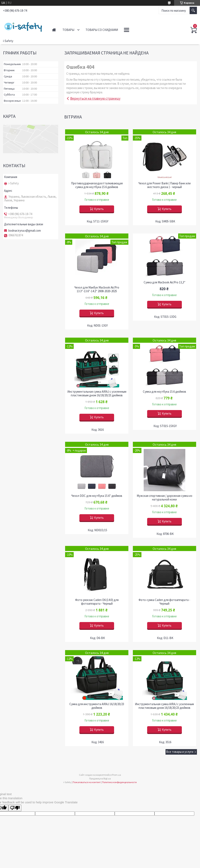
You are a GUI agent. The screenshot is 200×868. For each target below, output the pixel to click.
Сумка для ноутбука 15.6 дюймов (164, 392)
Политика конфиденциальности (119, 782)
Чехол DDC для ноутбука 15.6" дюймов (97, 496)
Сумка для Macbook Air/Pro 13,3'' (164, 282)
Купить (99, 209)
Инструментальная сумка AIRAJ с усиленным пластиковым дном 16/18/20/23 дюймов (97, 393)
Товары (68, 30)
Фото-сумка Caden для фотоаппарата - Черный (164, 602)
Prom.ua (117, 775)
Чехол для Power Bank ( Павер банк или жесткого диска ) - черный (164, 185)
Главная (54, 30)
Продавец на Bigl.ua (100, 778)
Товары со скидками (102, 30)
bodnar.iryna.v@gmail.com (25, 231)
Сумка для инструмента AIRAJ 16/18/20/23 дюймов (97, 706)
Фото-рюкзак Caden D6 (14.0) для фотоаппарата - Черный (97, 602)
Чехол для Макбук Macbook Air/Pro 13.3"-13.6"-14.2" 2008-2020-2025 (97, 289)
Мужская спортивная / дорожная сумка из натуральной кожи (164, 498)
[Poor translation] (15, 808)
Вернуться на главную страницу (95, 98)
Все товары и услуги (180, 752)
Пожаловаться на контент (87, 782)
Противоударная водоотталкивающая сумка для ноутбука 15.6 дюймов (97, 185)
